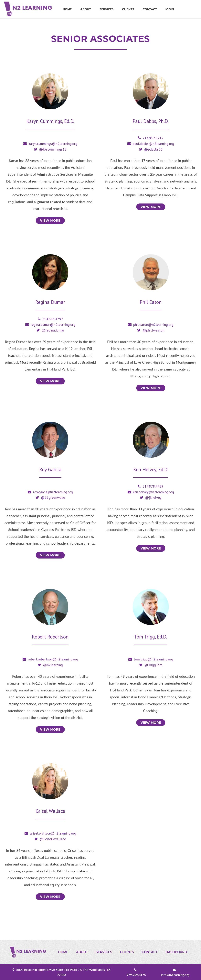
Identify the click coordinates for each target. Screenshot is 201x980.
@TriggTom (153, 665)
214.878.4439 (153, 486)
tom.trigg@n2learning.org (153, 659)
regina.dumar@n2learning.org (53, 325)
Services (106, 9)
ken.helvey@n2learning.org (153, 492)
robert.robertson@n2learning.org (53, 659)
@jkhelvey (153, 497)
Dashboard (176, 952)
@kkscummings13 (53, 149)
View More (50, 221)
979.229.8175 (136, 975)
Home (67, 9)
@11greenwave (53, 497)
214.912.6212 (153, 138)
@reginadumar (53, 330)
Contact (150, 9)
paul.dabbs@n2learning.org (153, 144)
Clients (128, 9)
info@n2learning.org (175, 975)
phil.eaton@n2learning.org (153, 325)
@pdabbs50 (153, 149)
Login (169, 9)
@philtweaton (153, 330)
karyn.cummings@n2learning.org (53, 144)
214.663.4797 (53, 319)
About (86, 9)
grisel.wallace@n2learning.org (53, 833)
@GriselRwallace (53, 839)
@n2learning (53, 665)
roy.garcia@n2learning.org (53, 492)
